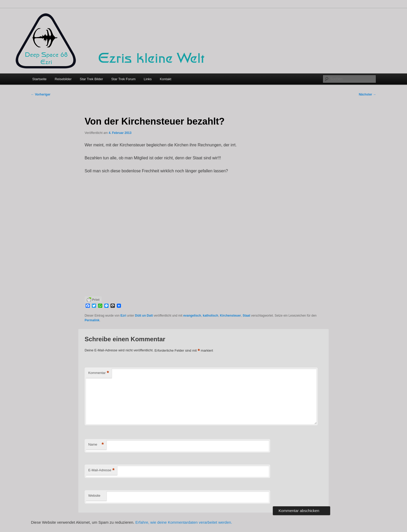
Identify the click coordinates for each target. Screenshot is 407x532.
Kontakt (166, 79)
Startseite (39, 79)
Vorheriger (41, 94)
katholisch (210, 316)
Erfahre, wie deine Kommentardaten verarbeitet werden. (184, 522)
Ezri (123, 316)
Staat (246, 316)
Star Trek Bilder (91, 79)
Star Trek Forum (123, 79)
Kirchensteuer (230, 316)
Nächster (367, 94)
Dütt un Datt (144, 316)
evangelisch (192, 316)
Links (148, 79)
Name (96, 445)
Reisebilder (63, 79)
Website (94, 496)
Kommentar (99, 373)
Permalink (92, 320)
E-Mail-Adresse (101, 470)
